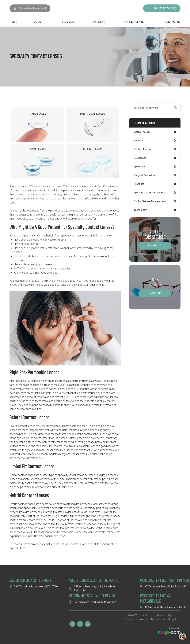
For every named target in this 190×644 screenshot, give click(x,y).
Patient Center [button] (136, 22)
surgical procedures (146, 175)
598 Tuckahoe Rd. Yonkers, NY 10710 (36, 594)
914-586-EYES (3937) (162, 8)
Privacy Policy (147, 626)
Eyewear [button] (100, 22)
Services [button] (69, 22)
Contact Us (173, 22)
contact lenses (143, 149)
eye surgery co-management (151, 193)
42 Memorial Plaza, (165, 614)
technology (140, 210)
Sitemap (161, 626)
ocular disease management (151, 202)
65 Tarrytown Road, (166, 594)
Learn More (155, 246)
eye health (140, 167)
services (139, 141)
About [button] (39, 22)
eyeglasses (140, 158)
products (139, 184)
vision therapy (142, 132)
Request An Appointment (30, 8)
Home (13, 22)
